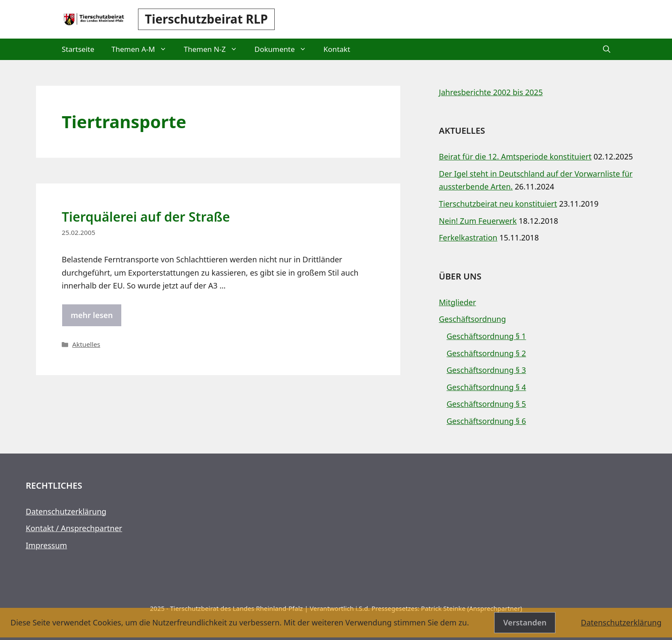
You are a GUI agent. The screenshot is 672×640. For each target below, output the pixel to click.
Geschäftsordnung (472, 319)
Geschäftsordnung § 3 (486, 370)
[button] (607, 49)
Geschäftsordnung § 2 (486, 353)
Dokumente (285, 49)
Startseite (78, 49)
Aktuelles (86, 344)
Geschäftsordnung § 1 (486, 336)
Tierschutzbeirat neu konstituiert (498, 204)
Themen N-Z (215, 49)
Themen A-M (143, 49)
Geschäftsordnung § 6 (486, 421)
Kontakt (337, 49)
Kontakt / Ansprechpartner (74, 528)
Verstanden (525, 622)
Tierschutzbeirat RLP (206, 19)
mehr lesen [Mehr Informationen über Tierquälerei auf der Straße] (92, 315)
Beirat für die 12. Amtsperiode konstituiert (515, 156)
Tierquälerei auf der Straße (146, 217)
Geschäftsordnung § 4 (486, 387)
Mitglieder (457, 302)
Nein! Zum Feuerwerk (478, 221)
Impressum (46, 545)
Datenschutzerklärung (66, 511)
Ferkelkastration (468, 237)
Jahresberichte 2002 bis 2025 (491, 92)
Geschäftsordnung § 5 (486, 404)
